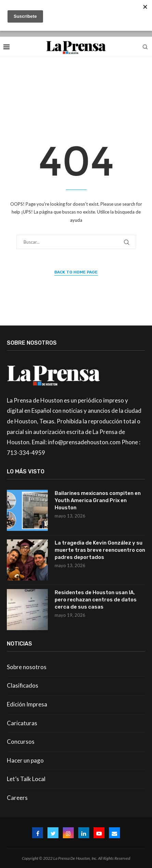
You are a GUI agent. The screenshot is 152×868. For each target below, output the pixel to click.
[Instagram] (68, 833)
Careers (17, 798)
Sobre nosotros (27, 667)
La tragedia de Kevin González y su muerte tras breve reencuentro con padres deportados (100, 550)
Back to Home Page (76, 272)
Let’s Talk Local (26, 779)
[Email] (114, 833)
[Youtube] (99, 833)
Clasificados (23, 685)
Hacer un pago (25, 760)
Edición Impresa (27, 704)
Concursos (21, 742)
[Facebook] (38, 833)
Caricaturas (22, 723)
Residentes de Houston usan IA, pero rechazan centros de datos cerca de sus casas (96, 600)
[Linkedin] (84, 833)
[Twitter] (53, 833)
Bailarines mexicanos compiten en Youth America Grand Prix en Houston (98, 500)
